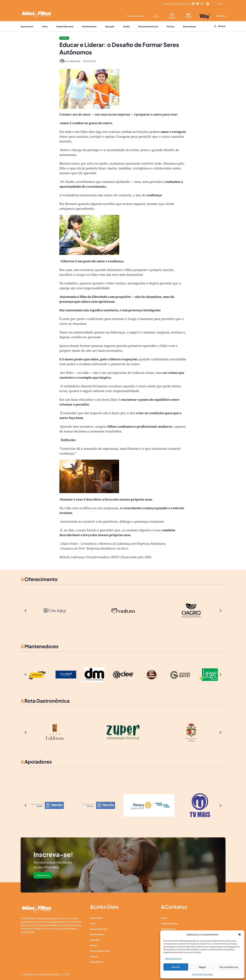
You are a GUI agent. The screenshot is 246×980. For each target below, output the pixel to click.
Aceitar (176, 967)
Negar (202, 967)
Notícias (170, 27)
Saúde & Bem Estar (170, 923)
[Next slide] (220, 611)
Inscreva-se (43, 875)
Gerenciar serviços (173, 958)
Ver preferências (229, 967)
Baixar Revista (190, 27)
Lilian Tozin (75, 61)
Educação (110, 27)
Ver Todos (221, 16)
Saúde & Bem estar (65, 27)
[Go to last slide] (26, 611)
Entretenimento (89, 27)
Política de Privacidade (202, 974)
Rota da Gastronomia (148, 27)
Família (126, 27)
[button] (240, 935)
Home (45, 27)
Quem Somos (27, 27)
